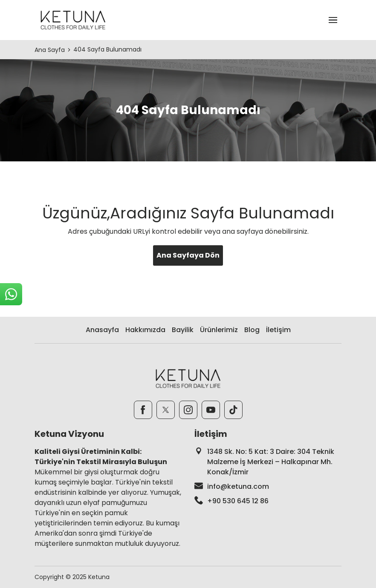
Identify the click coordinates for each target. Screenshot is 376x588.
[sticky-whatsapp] (11, 294)
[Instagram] (188, 410)
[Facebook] (143, 410)
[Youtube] (211, 410)
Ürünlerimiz (219, 330)
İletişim (278, 330)
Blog (252, 330)
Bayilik (183, 330)
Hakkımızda (145, 330)
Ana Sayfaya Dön (188, 255)
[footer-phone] (268, 501)
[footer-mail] (268, 487)
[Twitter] (166, 410)
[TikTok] (233, 410)
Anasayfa (102, 330)
